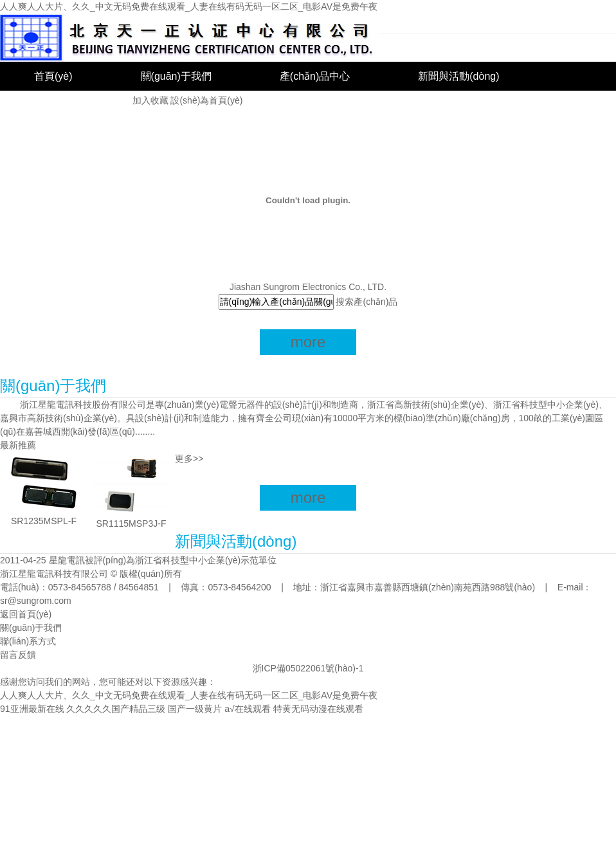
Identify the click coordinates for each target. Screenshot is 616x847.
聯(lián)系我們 (66, 105)
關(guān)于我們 (176, 76)
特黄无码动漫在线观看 (318, 709)
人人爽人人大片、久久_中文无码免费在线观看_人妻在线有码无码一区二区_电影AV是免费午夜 (189, 6)
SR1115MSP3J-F (131, 524)
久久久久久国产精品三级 (116, 709)
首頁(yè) (53, 76)
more (308, 342)
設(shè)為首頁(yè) (206, 100)
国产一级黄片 (195, 709)
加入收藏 (150, 100)
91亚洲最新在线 (32, 709)
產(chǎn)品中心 (315, 76)
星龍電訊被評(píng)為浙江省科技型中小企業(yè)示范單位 (163, 560)
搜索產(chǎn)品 (367, 302)
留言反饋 (18, 655)
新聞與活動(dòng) (458, 76)
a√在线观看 (247, 709)
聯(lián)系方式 (28, 641)
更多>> (189, 459)
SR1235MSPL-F (44, 521)
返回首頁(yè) (26, 614)
